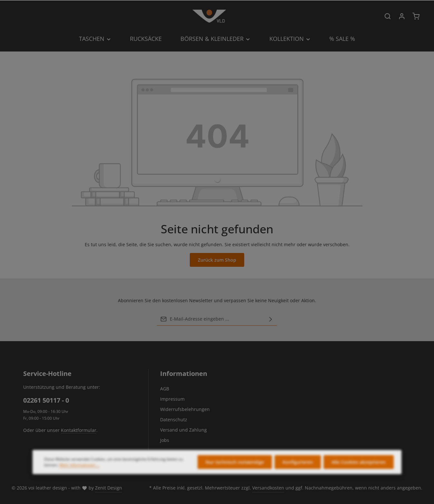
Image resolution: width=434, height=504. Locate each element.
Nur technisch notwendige (235, 469)
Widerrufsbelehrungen (185, 409)
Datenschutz (174, 420)
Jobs (165, 440)
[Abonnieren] (271, 319)
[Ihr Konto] (402, 16)
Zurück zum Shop (217, 260)
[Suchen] (388, 16)
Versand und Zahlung (183, 430)
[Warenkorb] (416, 16)
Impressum (172, 399)
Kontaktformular (79, 430)
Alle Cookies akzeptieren (359, 469)
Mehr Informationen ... (79, 472)
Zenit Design (109, 488)
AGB (165, 389)
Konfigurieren (298, 469)
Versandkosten (268, 488)
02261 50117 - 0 (46, 400)
